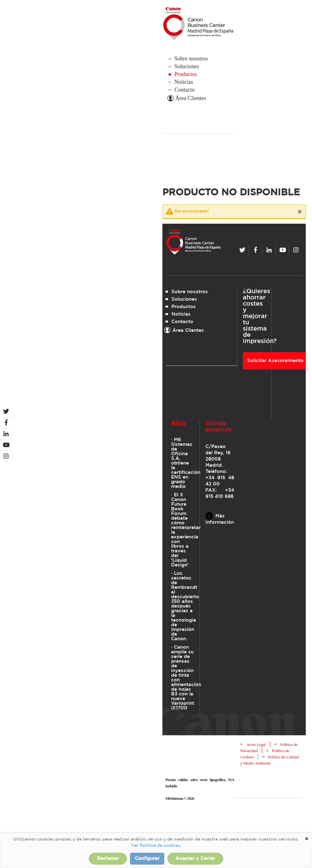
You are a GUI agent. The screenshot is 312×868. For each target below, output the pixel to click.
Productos (186, 74)
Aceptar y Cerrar (195, 858)
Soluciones (187, 66)
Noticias (184, 82)
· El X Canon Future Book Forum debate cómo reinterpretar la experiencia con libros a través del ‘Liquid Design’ (182, 530)
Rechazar (108, 858)
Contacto (185, 90)
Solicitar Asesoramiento (275, 361)
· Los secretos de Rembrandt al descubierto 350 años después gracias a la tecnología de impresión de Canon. (182, 606)
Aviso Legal (256, 744)
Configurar (147, 858)
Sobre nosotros (191, 59)
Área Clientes (187, 98)
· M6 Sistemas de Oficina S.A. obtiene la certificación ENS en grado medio (182, 463)
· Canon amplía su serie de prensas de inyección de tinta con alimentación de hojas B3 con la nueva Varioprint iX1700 (182, 678)
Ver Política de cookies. (156, 846)
